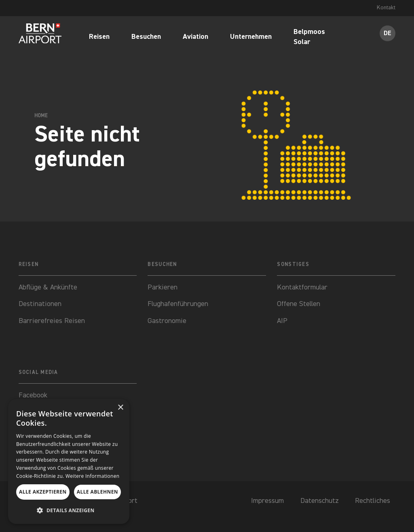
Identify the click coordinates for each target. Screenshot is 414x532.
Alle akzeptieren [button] (43, 492)
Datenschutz (320, 501)
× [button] (120, 408)
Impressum (267, 501)
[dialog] (69, 461)
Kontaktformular (303, 287)
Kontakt (386, 8)
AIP (282, 321)
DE (388, 33)
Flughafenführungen (178, 304)
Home (41, 116)
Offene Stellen (299, 304)
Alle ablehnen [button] (97, 492)
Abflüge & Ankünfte (48, 287)
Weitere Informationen (93, 476)
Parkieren (163, 287)
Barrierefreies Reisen (52, 321)
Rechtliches (373, 501)
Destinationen (40, 304)
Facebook (33, 395)
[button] (69, 510)
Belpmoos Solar (309, 38)
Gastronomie (167, 321)
